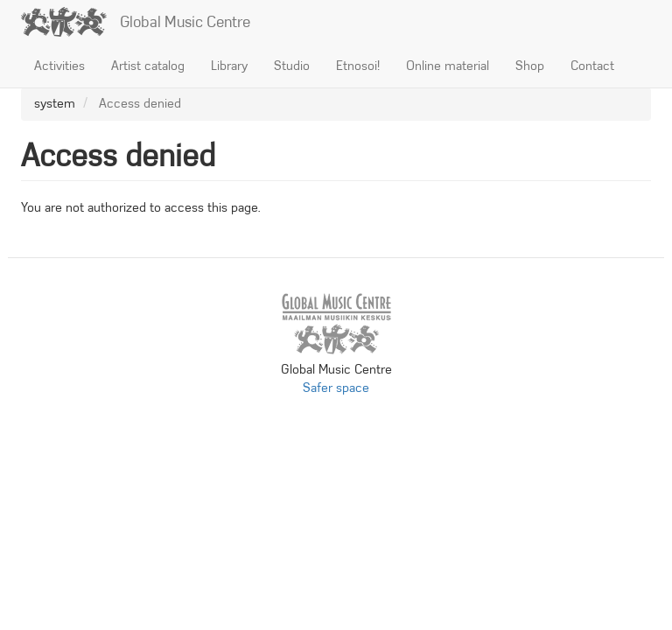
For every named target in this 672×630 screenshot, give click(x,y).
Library (229, 66)
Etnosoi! (358, 66)
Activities (59, 66)
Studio (292, 66)
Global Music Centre (185, 22)
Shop (530, 66)
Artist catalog (148, 66)
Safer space (336, 388)
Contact (592, 66)
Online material (448, 66)
